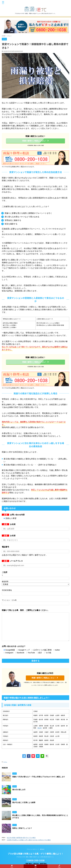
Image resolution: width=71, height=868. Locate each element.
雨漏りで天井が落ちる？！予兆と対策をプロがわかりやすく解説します (39, 777)
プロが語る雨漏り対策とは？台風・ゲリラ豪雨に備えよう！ (35, 854)
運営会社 (42, 849)
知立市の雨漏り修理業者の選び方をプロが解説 (21, 838)
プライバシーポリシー (32, 849)
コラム (5, 762)
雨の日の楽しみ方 (19, 790)
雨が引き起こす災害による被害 (24, 802)
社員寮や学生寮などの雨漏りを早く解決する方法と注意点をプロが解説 (29, 840)
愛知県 (40, 728)
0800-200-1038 (36, 860)
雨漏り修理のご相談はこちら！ (35, 141)
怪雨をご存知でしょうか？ (22, 828)
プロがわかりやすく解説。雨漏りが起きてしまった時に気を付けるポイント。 (35, 857)
